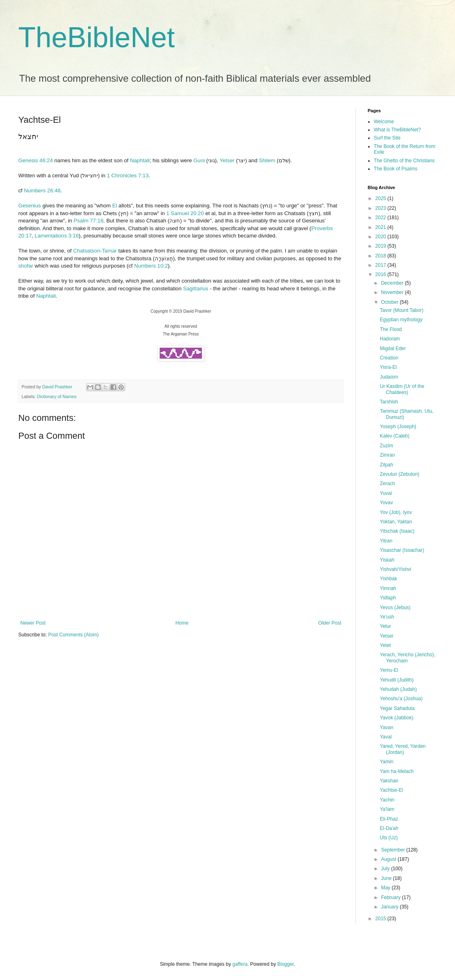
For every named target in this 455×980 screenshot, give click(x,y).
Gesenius (30, 206)
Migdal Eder (393, 348)
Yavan (387, 727)
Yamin (387, 762)
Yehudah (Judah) (398, 689)
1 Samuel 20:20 (185, 213)
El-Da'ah (389, 828)
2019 (381, 246)
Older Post (330, 623)
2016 (381, 274)
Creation (389, 358)
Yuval (386, 493)
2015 (381, 919)
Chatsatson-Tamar (95, 251)
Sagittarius (195, 289)
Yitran (386, 541)
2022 (381, 218)
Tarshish (389, 402)
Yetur (386, 626)
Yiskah (387, 560)
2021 (381, 227)
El (115, 206)
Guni (199, 160)
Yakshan (389, 781)
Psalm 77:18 (88, 221)
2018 (381, 256)
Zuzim (387, 446)
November (393, 292)
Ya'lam (387, 809)
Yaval (386, 737)
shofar (26, 266)
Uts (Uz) (389, 838)
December (393, 283)
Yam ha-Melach (397, 771)
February (391, 897)
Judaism (389, 377)
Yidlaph (388, 598)
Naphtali (140, 160)
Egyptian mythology (401, 320)
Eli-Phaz (389, 819)
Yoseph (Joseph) (398, 427)
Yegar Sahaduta (397, 708)
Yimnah (388, 588)
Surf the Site (387, 138)
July (386, 869)
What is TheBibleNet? (397, 130)
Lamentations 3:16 (57, 236)
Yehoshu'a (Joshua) (401, 699)
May (386, 888)
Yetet (385, 645)
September (394, 850)
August (389, 859)
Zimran (387, 455)
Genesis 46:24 (36, 160)
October (390, 302)
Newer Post (33, 623)
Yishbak (388, 579)
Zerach (387, 483)
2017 (381, 265)
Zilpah (387, 465)
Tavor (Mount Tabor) (402, 310)
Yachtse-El (391, 790)
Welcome (384, 122)
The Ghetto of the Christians (404, 161)
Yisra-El (388, 367)
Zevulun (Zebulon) (400, 474)
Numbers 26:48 (42, 191)
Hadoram (390, 339)
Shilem (267, 160)
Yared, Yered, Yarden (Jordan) (403, 749)
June (387, 878)
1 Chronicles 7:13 (128, 175)
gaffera (240, 964)
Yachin (387, 800)
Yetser (227, 160)
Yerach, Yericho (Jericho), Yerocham (407, 658)
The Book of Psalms (395, 169)
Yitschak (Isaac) (397, 531)
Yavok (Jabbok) (396, 718)
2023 (381, 208)
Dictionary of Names (57, 396)
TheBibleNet (96, 37)
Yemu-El (389, 670)
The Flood (391, 329)
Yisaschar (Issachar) (402, 550)
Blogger (286, 964)
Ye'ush (387, 617)
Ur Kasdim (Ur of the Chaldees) (402, 389)
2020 (381, 237)
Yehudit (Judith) (397, 680)
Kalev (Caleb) (395, 436)
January (390, 907)
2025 (381, 198)
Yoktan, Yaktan (396, 522)
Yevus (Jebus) (395, 608)
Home (182, 623)
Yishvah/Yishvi (395, 569)
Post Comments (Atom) (73, 635)
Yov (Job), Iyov (396, 512)
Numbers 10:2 (151, 266)
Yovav (386, 503)
